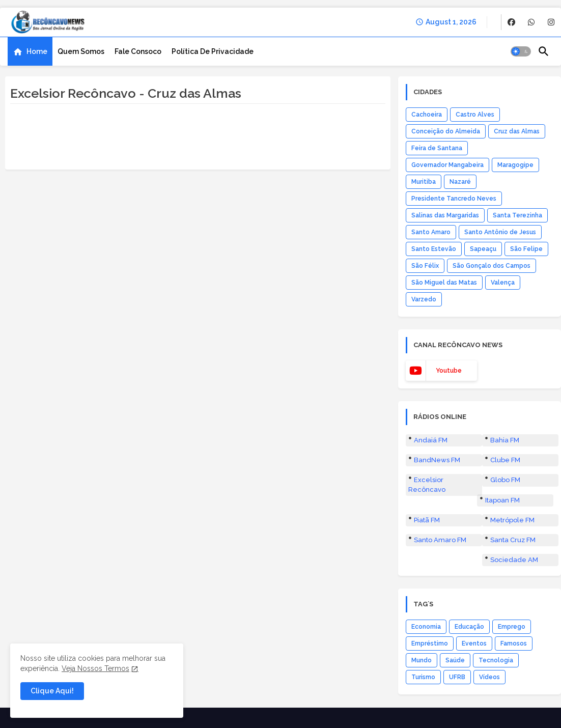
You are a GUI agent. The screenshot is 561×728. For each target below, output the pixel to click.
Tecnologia (496, 660)
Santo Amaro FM (440, 540)
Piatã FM (427, 520)
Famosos (514, 643)
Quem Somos (81, 51)
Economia (426, 627)
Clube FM (505, 460)
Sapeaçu (483, 249)
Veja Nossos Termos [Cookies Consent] (95, 668)
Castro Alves (475, 115)
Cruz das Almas (517, 131)
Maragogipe (515, 165)
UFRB (457, 677)
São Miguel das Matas (444, 283)
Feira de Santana (437, 148)
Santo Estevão (434, 249)
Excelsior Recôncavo (427, 484)
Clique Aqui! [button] (52, 691)
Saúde (455, 660)
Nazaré (460, 182)
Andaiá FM (431, 440)
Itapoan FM (502, 500)
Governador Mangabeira (447, 165)
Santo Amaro (431, 232)
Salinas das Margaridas (445, 215)
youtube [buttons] (449, 371)
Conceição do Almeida (446, 131)
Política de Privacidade (213, 51)
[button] (521, 51)
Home (37, 51)
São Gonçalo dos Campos (492, 266)
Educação (469, 627)
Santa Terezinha (517, 215)
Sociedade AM (514, 560)
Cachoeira (427, 115)
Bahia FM (505, 440)
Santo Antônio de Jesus (500, 232)
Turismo (423, 677)
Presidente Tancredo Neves (454, 199)
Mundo (422, 660)
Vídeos (489, 677)
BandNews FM (437, 460)
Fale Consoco (138, 51)
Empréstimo (430, 643)
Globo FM (505, 480)
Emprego (512, 627)
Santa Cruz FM (513, 540)
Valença (503, 283)
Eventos (474, 643)
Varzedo (424, 299)
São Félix (425, 266)
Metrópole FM (512, 520)
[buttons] (511, 22)
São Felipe (526, 249)
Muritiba (424, 182)
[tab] (30, 51)
